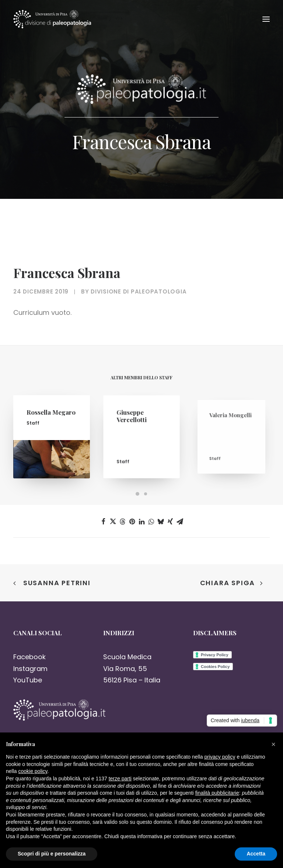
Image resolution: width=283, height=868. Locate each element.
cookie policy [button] (33, 771)
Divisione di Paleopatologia (139, 291)
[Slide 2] (146, 494)
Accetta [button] (256, 854)
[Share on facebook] (103, 521)
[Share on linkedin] (141, 521)
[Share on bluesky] (161, 521)
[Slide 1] (137, 494)
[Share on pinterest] (132, 521)
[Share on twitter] (113, 521)
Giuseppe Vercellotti (135, 423)
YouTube (28, 680)
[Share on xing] (170, 521)
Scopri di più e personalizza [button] (52, 854)
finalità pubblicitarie (217, 793)
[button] (266, 19)
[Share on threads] (122, 521)
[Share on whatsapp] (151, 521)
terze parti (120, 779)
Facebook (29, 657)
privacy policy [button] (220, 757)
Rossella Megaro (51, 417)
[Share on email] (180, 521)
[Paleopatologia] (52, 19)
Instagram (30, 669)
